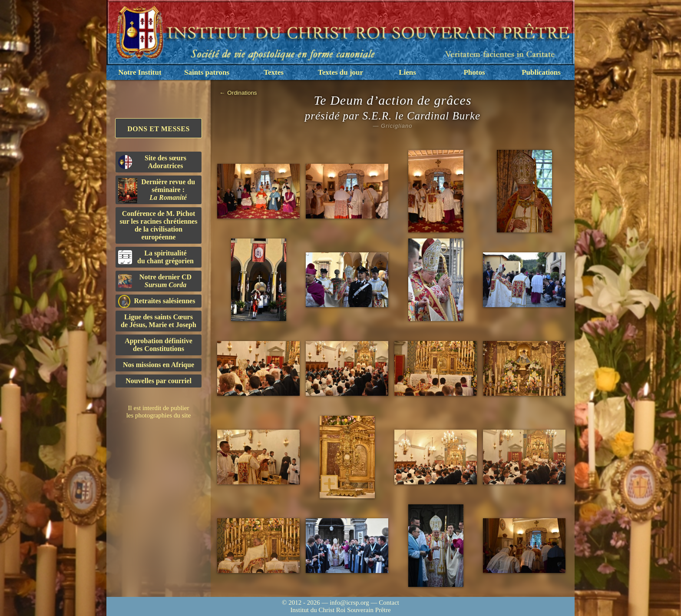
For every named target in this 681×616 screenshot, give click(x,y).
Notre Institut (140, 72)
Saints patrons (207, 72)
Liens (407, 72)
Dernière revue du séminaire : (157, 191)
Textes (274, 72)
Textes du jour (340, 72)
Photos (474, 72)
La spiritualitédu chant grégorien (156, 257)
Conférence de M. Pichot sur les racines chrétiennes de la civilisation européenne (159, 225)
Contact (389, 603)
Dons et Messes (159, 129)
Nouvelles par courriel (159, 381)
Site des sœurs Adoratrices (152, 162)
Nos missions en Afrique (159, 365)
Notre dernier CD (155, 281)
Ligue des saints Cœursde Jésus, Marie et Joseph (159, 321)
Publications (541, 72)
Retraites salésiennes (157, 301)
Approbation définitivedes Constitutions (159, 345)
